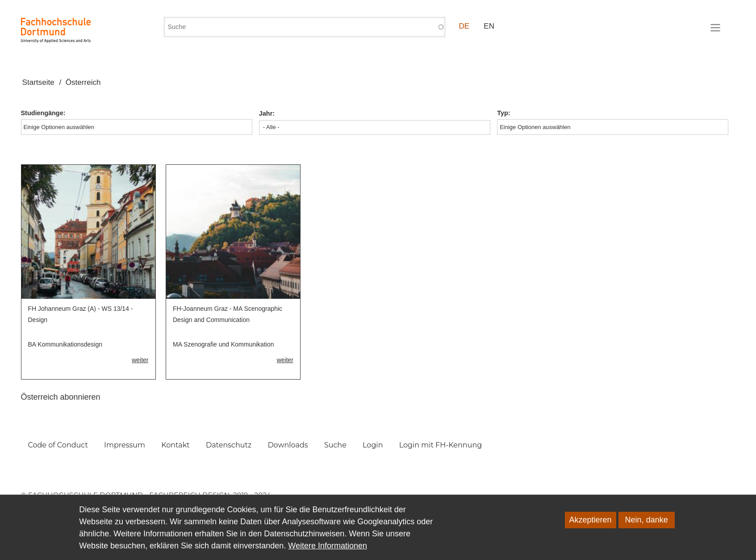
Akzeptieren (591, 527)
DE (464, 26)
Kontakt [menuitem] (175, 445)
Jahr (266, 113)
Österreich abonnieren (61, 397)
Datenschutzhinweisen (304, 541)
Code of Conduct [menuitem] (58, 445)
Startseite (38, 82)
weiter (140, 360)
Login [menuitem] (373, 445)
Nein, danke (647, 527)
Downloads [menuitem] (288, 445)
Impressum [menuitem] (125, 445)
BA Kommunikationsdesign (65, 344)
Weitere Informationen (328, 553)
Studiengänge (42, 113)
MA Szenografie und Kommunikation (223, 344)
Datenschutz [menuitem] (229, 445)
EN (489, 26)
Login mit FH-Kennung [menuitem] (441, 445)
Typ (503, 113)
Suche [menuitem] (335, 445)
